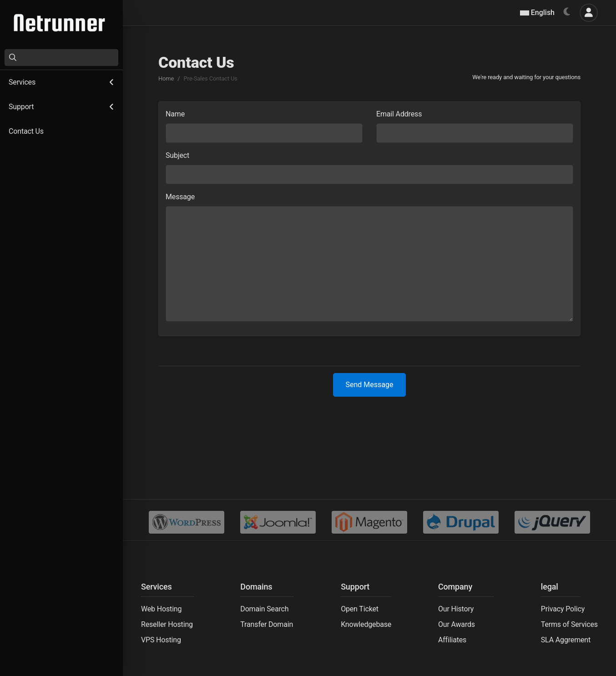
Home (166, 78)
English (537, 13)
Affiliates (452, 640)
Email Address (399, 114)
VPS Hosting (161, 640)
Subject (177, 155)
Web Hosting (161, 609)
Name (175, 114)
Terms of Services (569, 624)
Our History (456, 609)
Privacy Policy (563, 609)
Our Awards (457, 624)
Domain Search (264, 609)
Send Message (370, 385)
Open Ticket (360, 609)
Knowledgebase (366, 624)
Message (180, 197)
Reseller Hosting (167, 624)
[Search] (61, 58)
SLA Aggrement (566, 640)
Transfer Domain (267, 624)
